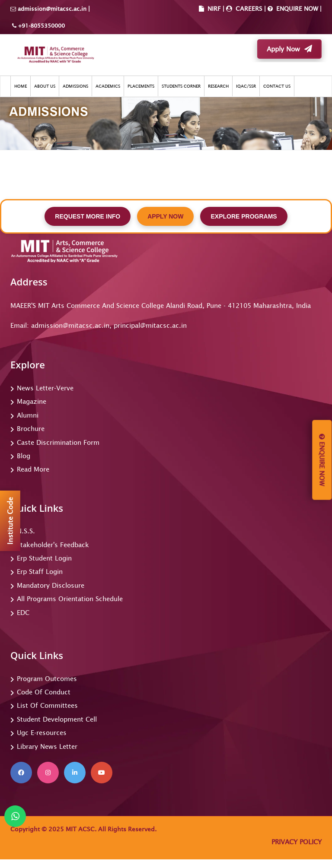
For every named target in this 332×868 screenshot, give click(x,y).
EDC (23, 613)
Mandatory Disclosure (51, 585)
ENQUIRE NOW (296, 9)
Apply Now (289, 49)
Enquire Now (322, 460)
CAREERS (248, 9)
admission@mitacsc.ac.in (52, 9)
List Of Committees (47, 705)
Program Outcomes (47, 679)
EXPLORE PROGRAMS (244, 216)
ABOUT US (45, 86)
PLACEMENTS (141, 86)
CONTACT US (277, 86)
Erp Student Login (44, 558)
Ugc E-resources (42, 733)
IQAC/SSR (246, 86)
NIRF (214, 9)
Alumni (28, 415)
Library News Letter (47, 746)
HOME (21, 86)
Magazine (32, 401)
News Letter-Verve (45, 388)
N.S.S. (26, 531)
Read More (33, 469)
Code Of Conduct (44, 692)
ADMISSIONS (75, 86)
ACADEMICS (108, 86)
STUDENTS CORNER (181, 86)
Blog (24, 456)
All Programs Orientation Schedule (70, 599)
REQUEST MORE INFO (88, 216)
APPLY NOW (165, 216)
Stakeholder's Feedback (53, 545)
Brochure (31, 429)
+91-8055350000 (41, 26)
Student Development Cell (57, 719)
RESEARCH (218, 86)
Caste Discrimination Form (58, 442)
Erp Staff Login (40, 572)
